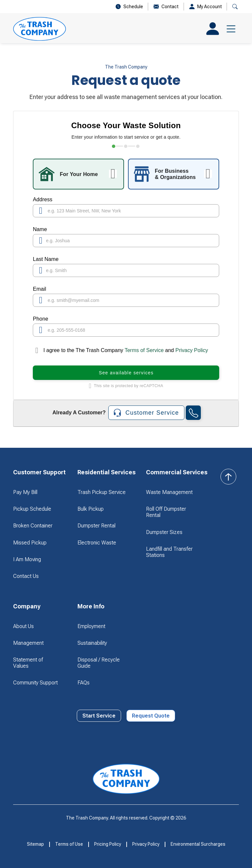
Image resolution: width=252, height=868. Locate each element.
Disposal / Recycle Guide (99, 663)
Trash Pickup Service (102, 492)
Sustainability (92, 643)
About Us (23, 626)
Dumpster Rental (96, 526)
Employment (91, 626)
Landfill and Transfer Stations (169, 552)
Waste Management (169, 492)
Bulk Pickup (91, 509)
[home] (40, 29)
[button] (231, 29)
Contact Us (26, 576)
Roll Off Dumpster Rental (166, 512)
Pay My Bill (25, 492)
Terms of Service (144, 350)
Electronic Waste (97, 543)
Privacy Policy (192, 350)
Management (28, 643)
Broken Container (33, 526)
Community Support (35, 683)
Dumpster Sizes (164, 532)
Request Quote (151, 716)
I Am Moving (27, 559)
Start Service (99, 716)
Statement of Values (28, 663)
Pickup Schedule (32, 509)
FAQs (84, 683)
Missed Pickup (30, 543)
